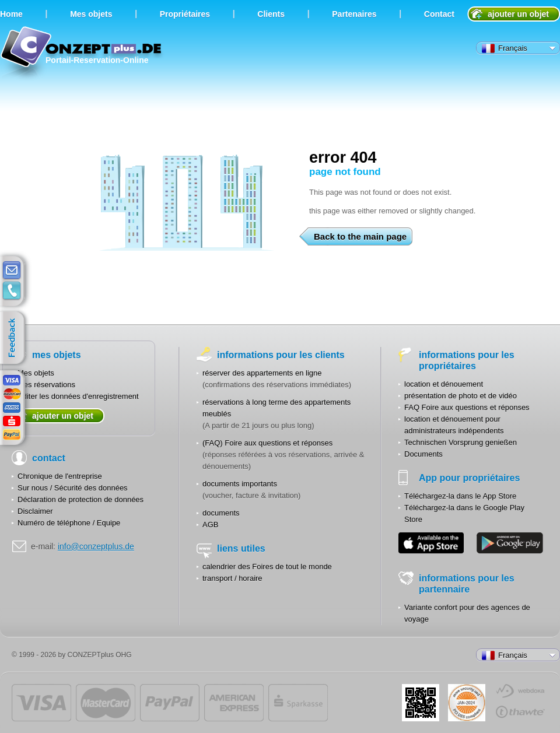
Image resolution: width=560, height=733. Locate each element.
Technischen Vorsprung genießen (461, 442)
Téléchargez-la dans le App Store (460, 496)
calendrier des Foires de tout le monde (267, 567)
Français (505, 48)
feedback (15, 338)
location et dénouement (444, 384)
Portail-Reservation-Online (83, 54)
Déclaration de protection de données (80, 499)
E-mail (12, 271)
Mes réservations (46, 385)
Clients (271, 14)
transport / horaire (232, 578)
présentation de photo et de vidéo (461, 396)
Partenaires (354, 14)
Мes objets (91, 14)
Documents (423, 454)
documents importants (240, 484)
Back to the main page (358, 236)
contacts (12, 291)
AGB (210, 525)
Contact (439, 14)
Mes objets (36, 373)
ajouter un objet (518, 14)
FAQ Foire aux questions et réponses (467, 407)
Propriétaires (185, 14)
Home (11, 14)
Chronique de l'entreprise (60, 476)
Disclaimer (35, 511)
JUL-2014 (467, 703)
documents (221, 513)
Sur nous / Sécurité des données (73, 488)
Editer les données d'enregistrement (78, 396)
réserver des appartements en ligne (262, 373)
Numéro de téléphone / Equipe (69, 523)
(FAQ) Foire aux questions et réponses (267, 443)
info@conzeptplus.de (96, 546)
